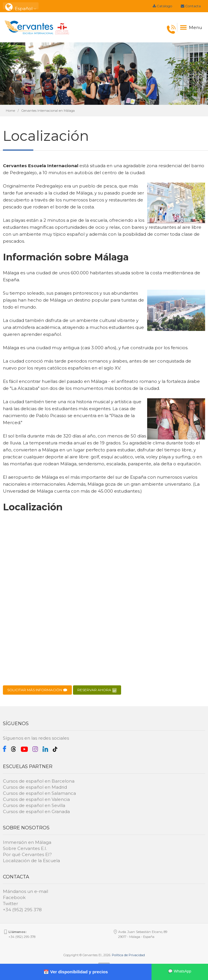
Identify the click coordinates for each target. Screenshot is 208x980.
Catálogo (162, 6)
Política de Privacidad (128, 955)
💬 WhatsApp (180, 971)
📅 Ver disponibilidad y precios (76, 972)
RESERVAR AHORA (97, 690)
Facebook (14, 897)
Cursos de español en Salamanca (39, 793)
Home (10, 111)
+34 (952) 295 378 (22, 910)
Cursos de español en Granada (36, 811)
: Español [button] (21, 6)
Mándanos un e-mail (25, 891)
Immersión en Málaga (27, 842)
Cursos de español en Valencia (36, 799)
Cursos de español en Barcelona (39, 781)
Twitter (10, 904)
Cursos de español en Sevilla (34, 805)
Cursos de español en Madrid (35, 787)
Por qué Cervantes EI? (27, 854)
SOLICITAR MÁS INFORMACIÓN (37, 690)
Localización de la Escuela (31, 861)
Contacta (191, 6)
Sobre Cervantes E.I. (25, 848)
